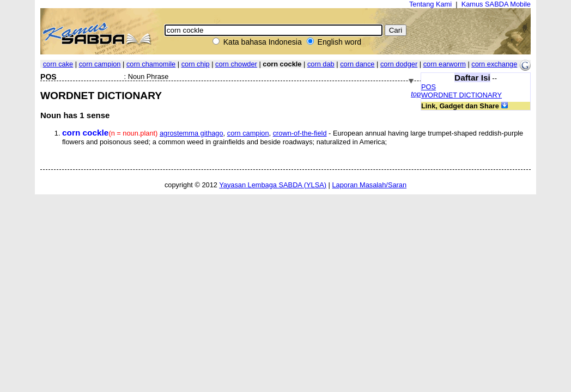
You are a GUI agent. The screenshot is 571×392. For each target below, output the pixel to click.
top (416, 94)
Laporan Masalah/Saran (369, 185)
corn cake (58, 64)
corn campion (100, 64)
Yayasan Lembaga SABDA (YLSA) (273, 185)
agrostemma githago (192, 133)
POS (429, 87)
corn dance (357, 64)
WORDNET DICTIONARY (461, 95)
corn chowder (236, 64)
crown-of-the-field (300, 133)
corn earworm (445, 64)
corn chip (196, 64)
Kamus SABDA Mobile (496, 4)
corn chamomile (151, 64)
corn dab (321, 64)
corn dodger (399, 64)
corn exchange (494, 64)
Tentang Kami (430, 4)
